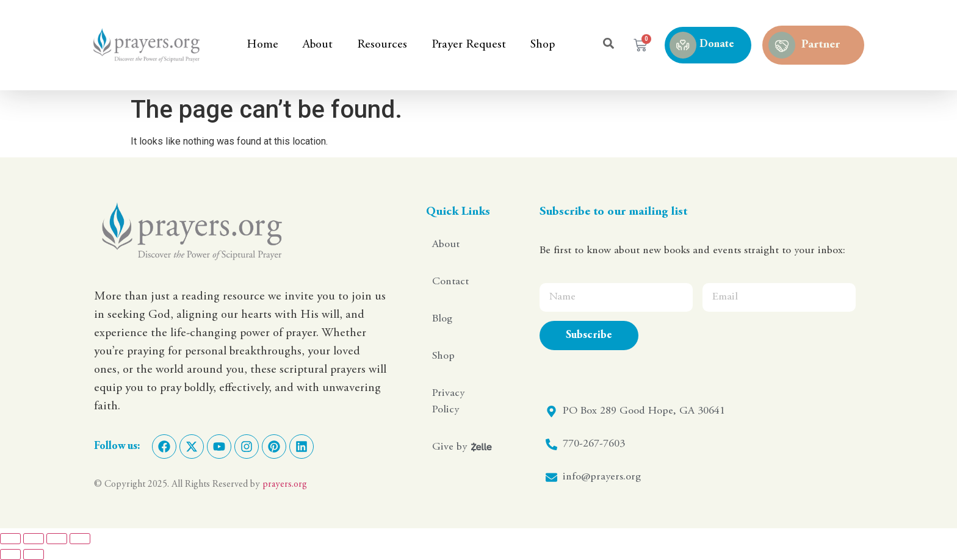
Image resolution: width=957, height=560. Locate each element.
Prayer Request (469, 45)
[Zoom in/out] (10, 539)
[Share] (57, 539)
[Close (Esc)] (80, 539)
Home (262, 45)
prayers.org (285, 484)
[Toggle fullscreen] (34, 539)
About (318, 45)
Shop (543, 45)
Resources (382, 45)
